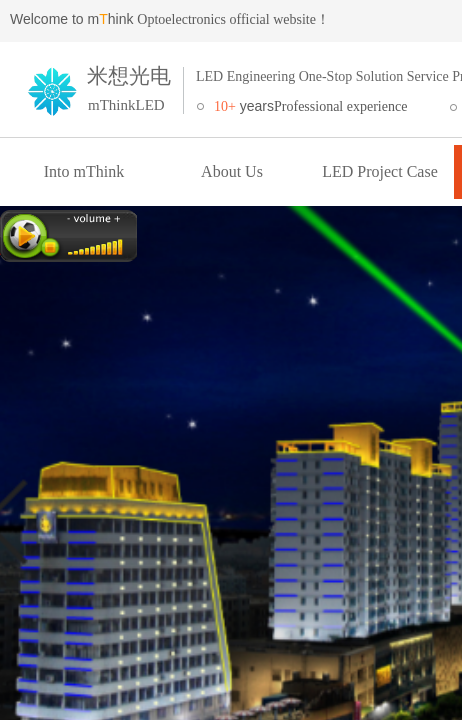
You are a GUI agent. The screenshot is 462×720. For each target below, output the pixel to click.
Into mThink (84, 171)
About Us (232, 171)
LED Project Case (380, 171)
